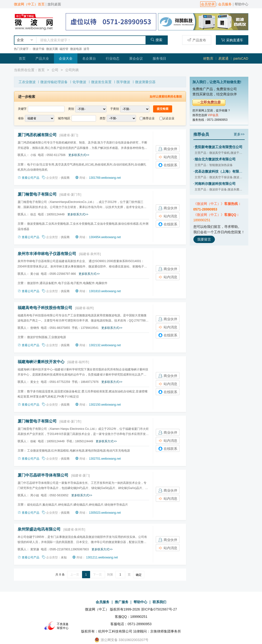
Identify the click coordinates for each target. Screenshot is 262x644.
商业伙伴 (168, 149)
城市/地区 (64, 118)
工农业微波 (27, 82)
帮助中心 (241, 4)
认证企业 (168, 118)
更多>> (239, 134)
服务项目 (159, 58)
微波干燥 (39, 49)
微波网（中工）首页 (29, 4)
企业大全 (66, 58)
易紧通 (223, 58)
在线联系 (168, 165)
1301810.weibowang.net (105, 291)
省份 (21, 118)
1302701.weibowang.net (105, 459)
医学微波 (123, 82)
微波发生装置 (101, 82)
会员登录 (208, 4)
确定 (139, 575)
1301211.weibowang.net (102, 557)
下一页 (97, 575)
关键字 (22, 109)
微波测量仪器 (145, 82)
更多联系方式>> (79, 155)
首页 (22, 58)
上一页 (75, 575)
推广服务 (122, 602)
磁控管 (64, 49)
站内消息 (168, 157)
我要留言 (204, 239)
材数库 (208, 58)
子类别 (115, 109)
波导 (86, 49)
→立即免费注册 (209, 102)
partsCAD (241, 58)
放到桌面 (54, 4)
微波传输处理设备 (54, 82)
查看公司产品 (29, 178)
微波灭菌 (52, 49)
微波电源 (76, 49)
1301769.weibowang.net (105, 178)
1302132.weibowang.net (105, 345)
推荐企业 (149, 118)
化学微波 (79, 82)
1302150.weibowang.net (105, 405)
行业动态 (113, 58)
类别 (71, 109)
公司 (55, 70)
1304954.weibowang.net (105, 237)
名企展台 (89, 58)
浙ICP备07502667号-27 (159, 609)
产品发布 (197, 40)
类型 (103, 118)
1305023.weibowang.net (105, 513)
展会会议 (136, 58)
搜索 (156, 40)
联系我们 (159, 602)
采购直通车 (232, 40)
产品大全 (42, 58)
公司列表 (72, 70)
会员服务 (225, 4)
